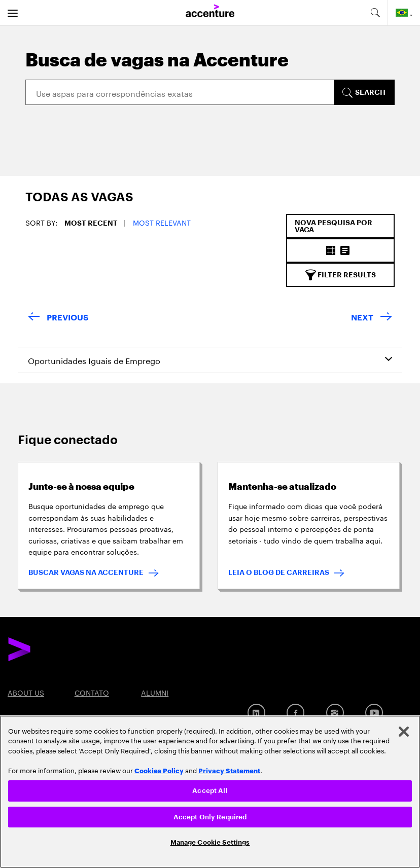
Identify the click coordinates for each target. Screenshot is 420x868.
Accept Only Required (210, 817)
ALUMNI (155, 692)
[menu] (13, 13)
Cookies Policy (159, 770)
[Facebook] (295, 713)
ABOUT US (26, 692)
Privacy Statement (229, 770)
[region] (210, 792)
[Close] (404, 732)
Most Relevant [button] (162, 222)
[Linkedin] (256, 713)
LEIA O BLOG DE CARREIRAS (279, 572)
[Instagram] (335, 713)
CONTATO (92, 692)
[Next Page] (372, 318)
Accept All (210, 791)
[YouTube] (374, 713)
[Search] (180, 92)
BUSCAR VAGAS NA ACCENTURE (86, 572)
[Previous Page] (58, 318)
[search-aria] (375, 13)
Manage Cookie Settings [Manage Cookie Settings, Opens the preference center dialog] (210, 842)
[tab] (71, 203)
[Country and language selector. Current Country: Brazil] (404, 13)
